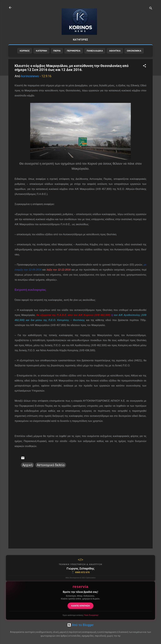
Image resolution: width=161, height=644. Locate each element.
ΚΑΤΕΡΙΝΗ (41, 55)
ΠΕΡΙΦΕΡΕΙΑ (74, 55)
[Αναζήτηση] (151, 9)
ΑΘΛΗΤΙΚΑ (115, 55)
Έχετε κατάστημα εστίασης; (80, 615)
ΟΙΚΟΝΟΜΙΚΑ (134, 55)
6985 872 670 (80, 572)
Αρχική (27, 469)
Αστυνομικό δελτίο (51, 469)
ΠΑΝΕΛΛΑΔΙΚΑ (95, 55)
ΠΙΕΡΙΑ (57, 55)
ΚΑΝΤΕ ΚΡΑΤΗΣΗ (81, 606)
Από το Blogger (80, 625)
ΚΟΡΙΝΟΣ (25, 55)
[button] (144, 70)
